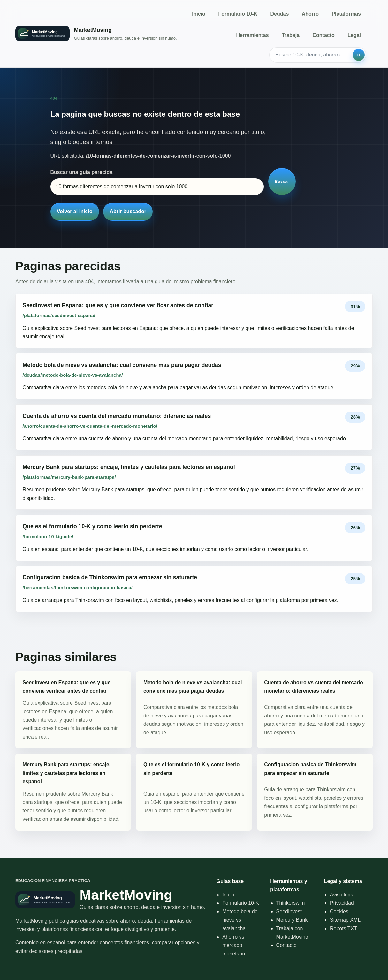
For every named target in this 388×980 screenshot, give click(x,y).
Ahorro (310, 14)
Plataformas (346, 14)
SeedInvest (289, 912)
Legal (354, 35)
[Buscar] (359, 55)
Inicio (199, 14)
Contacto (323, 35)
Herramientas (252, 35)
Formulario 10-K (238, 14)
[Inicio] (96, 34)
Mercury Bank (292, 920)
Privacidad (342, 903)
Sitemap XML (345, 920)
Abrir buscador (128, 211)
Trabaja (291, 35)
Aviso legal (342, 895)
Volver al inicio (75, 211)
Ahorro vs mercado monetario (234, 945)
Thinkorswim (291, 903)
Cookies (339, 912)
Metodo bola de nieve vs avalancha (240, 920)
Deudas (280, 14)
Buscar (282, 181)
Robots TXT (343, 928)
